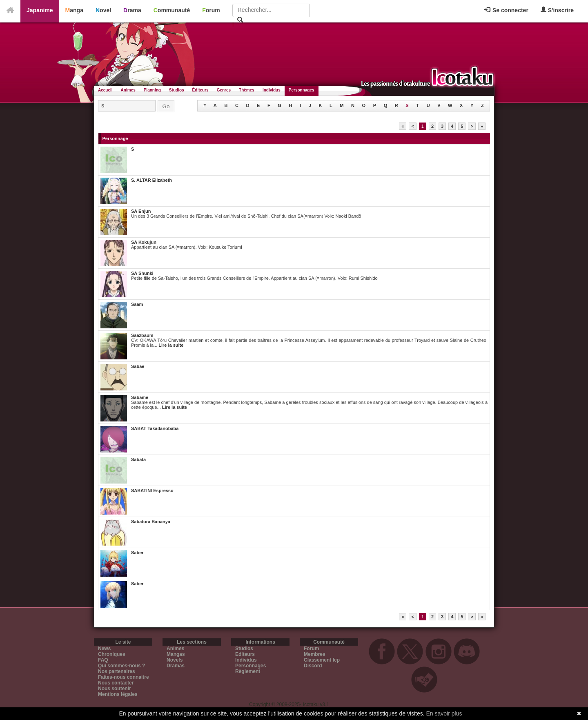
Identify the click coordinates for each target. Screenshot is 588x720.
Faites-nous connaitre (124, 677)
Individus (272, 90)
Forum (211, 10)
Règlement (248, 671)
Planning (152, 90)
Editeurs (245, 654)
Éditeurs (200, 90)
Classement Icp (322, 660)
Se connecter (506, 10)
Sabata (138, 459)
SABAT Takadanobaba (155, 428)
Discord (313, 666)
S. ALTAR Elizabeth (151, 180)
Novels (175, 660)
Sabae (138, 366)
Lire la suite (171, 345)
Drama (132, 10)
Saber (137, 553)
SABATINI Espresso (152, 490)
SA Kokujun (144, 242)
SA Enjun (141, 211)
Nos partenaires (117, 671)
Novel (103, 10)
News (104, 649)
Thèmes (247, 90)
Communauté (172, 10)
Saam (137, 304)
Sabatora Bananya (151, 522)
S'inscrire (557, 10)
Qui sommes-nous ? (121, 666)
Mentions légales (118, 694)
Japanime (40, 10)
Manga (74, 10)
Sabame (140, 397)
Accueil (105, 90)
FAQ (103, 660)
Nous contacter (116, 683)
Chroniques (112, 654)
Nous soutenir (115, 689)
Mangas (176, 654)
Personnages (302, 90)
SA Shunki (142, 273)
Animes (128, 90)
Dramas (176, 666)
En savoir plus (444, 713)
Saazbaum (142, 335)
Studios (177, 90)
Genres (224, 90)
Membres (315, 654)
